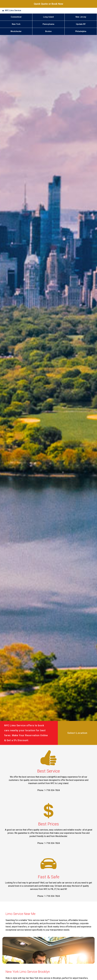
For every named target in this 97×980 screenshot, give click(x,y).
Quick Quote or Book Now (48, 4)
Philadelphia (81, 31)
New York (16, 24)
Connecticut (16, 17)
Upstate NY (81, 24)
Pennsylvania (48, 24)
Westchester (16, 31)
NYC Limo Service (13, 11)
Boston (48, 31)
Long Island (48, 17)
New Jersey (81, 17)
